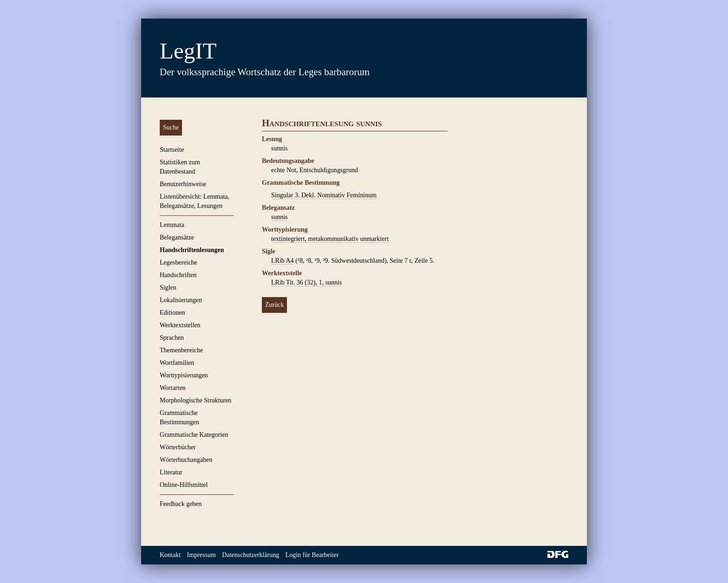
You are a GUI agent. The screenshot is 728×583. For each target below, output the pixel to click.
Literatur (171, 472)
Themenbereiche (181, 350)
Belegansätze (177, 237)
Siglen (168, 288)
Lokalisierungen (181, 300)
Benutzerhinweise (183, 184)
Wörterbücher (178, 447)
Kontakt (170, 555)
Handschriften (178, 275)
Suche (171, 127)
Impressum (201, 555)
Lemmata (172, 225)
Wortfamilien (177, 363)
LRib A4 (283, 261)
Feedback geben (181, 504)
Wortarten (173, 388)
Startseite (172, 150)
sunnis (279, 217)
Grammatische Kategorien (194, 435)
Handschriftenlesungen (192, 250)
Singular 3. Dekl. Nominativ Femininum (324, 195)
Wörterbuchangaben (186, 460)
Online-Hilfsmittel (184, 485)
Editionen (172, 313)
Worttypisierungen (184, 375)
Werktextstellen (180, 325)
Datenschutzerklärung (250, 555)
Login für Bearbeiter (312, 555)
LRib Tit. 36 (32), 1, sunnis (306, 282)
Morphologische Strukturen (195, 400)
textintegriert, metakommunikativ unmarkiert (330, 239)
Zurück (274, 305)
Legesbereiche (179, 262)
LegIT (188, 51)
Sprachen (172, 338)
